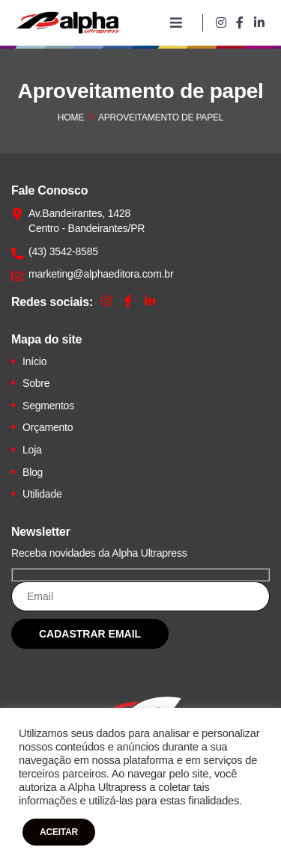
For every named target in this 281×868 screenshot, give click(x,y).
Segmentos (48, 406)
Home (71, 117)
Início (34, 361)
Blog (33, 472)
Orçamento (48, 427)
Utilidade (42, 494)
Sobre (36, 383)
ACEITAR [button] (59, 832)
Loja (32, 450)
